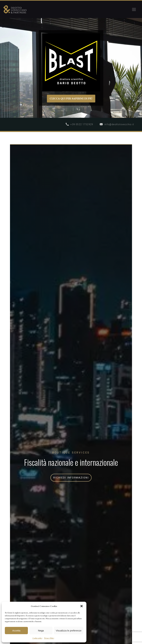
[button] (82, 606)
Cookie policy (37, 638)
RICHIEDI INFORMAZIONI (71, 478)
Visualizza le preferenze (69, 631)
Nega (41, 631)
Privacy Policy (49, 638)
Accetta (16, 631)
